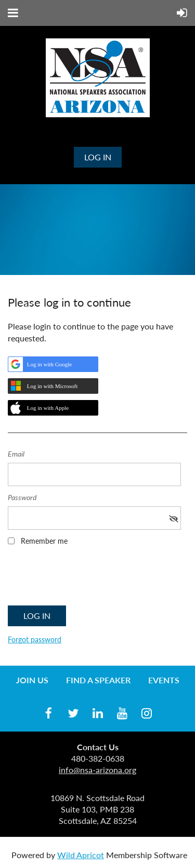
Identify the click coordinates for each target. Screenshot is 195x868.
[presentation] (87, 579)
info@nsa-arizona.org (97, 770)
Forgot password (35, 639)
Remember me (44, 541)
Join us (32, 680)
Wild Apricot (81, 855)
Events (164, 680)
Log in (98, 157)
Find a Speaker (98, 680)
